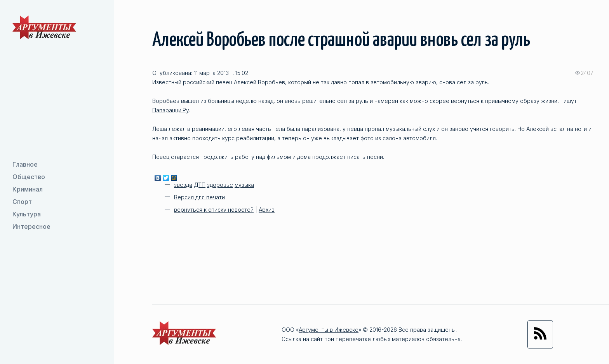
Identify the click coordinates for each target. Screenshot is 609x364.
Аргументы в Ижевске (329, 330)
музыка (244, 185)
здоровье (220, 185)
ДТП (200, 185)
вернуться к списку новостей (214, 210)
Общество (29, 177)
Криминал (28, 189)
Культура (27, 214)
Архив (267, 210)
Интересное (31, 226)
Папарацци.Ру (171, 110)
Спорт (22, 202)
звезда (183, 185)
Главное (25, 164)
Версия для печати (199, 197)
